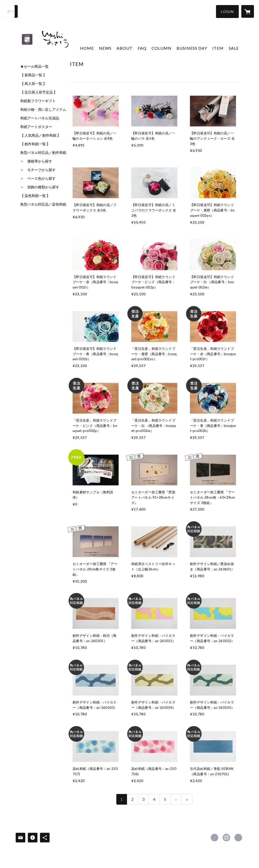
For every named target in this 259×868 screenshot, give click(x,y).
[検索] (11, 11)
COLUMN (161, 48)
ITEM (218, 48)
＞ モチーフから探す (38, 170)
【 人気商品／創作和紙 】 (40, 135)
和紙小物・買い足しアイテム (43, 110)
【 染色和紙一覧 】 (35, 196)
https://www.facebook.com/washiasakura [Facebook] (214, 838)
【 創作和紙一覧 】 (35, 144)
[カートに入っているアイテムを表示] (248, 11)
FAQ (142, 48)
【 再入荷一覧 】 (33, 84)
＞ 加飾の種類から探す (40, 187)
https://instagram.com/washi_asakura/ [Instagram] (226, 838)
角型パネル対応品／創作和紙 (43, 153)
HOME (87, 48)
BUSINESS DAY (192, 48)
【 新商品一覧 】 (33, 75)
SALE (234, 48)
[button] (227, 12)
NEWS (105, 48)
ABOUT (125, 48)
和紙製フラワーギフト (38, 101)
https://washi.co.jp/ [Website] (238, 838)
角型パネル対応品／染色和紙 (43, 204)
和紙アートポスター (36, 127)
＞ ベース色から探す (38, 178)
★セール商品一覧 (34, 66)
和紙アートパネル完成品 (40, 118)
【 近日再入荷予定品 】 (39, 92)
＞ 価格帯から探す (36, 161)
